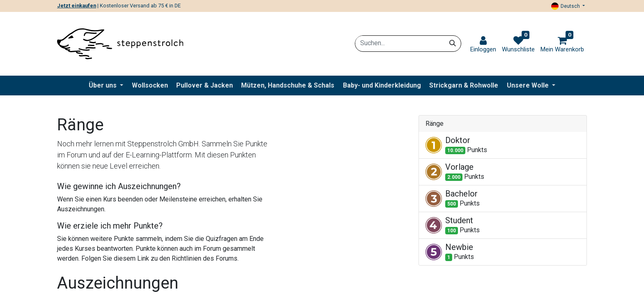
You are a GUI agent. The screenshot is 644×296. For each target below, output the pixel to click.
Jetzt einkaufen (77, 6)
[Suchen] (453, 43)
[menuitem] (150, 86)
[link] (483, 45)
